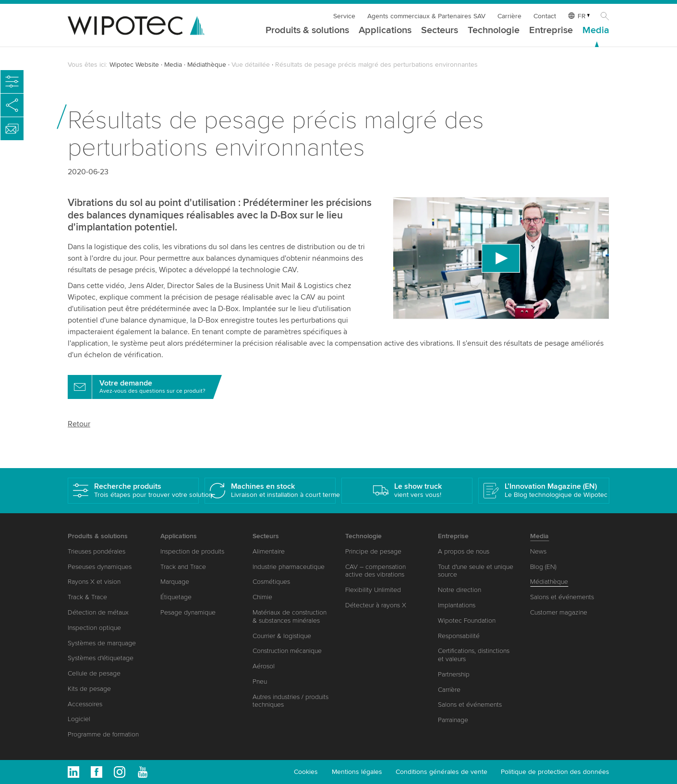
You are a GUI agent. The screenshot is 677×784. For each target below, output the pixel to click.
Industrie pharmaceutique (289, 567)
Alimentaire (269, 551)
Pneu (260, 681)
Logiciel (79, 719)
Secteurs (440, 31)
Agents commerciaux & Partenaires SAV (426, 16)
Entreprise (551, 31)
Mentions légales (357, 772)
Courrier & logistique (282, 636)
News (538, 551)
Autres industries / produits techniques (290, 701)
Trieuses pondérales (97, 551)
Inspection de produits (192, 551)
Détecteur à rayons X (376, 605)
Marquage (175, 582)
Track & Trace (87, 597)
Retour (79, 424)
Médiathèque (207, 65)
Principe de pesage (373, 551)
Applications (385, 31)
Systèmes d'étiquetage (101, 658)
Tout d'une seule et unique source (476, 571)
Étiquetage (176, 597)
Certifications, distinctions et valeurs (474, 655)
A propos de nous (464, 551)
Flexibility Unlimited (373, 590)
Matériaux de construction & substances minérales (290, 616)
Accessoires (85, 704)
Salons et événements (470, 705)
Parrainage (453, 720)
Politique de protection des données (555, 772)
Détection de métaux (98, 612)
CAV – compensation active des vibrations (375, 571)
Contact (545, 16)
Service (344, 16)
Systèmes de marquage (102, 643)
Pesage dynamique (188, 612)
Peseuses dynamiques (100, 567)
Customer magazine (559, 612)
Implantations (457, 605)
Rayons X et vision (94, 582)
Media (596, 31)
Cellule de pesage (94, 673)
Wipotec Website (134, 65)
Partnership (454, 674)
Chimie (262, 597)
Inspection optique (94, 628)
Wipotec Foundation (467, 621)
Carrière (509, 16)
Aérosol (264, 666)
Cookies (306, 772)
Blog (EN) (543, 567)
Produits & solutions (307, 31)
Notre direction (459, 590)
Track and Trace (183, 567)
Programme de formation (103, 734)
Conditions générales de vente (441, 772)
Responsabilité (459, 636)
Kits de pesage (89, 689)
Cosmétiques (271, 582)
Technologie (494, 31)
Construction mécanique (287, 651)
